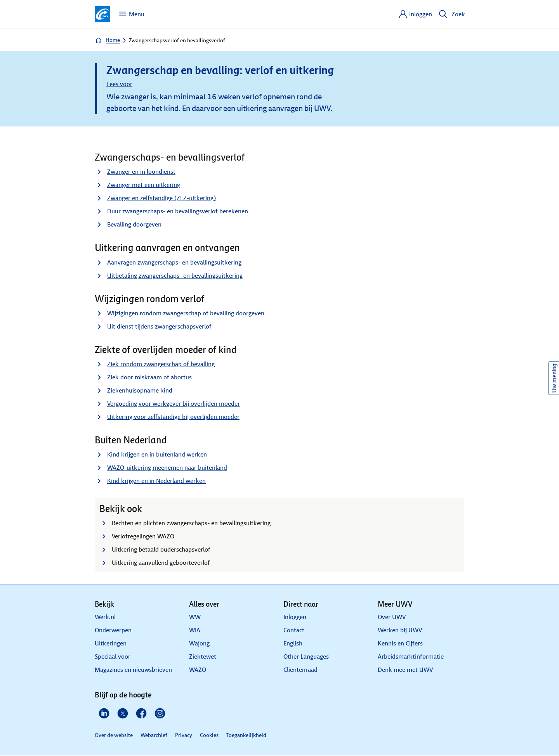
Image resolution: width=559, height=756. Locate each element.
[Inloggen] (415, 14)
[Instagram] (160, 713)
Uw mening (554, 378)
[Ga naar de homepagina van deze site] (102, 14)
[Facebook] (141, 713)
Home (107, 40)
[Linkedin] (104, 713)
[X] (123, 713)
